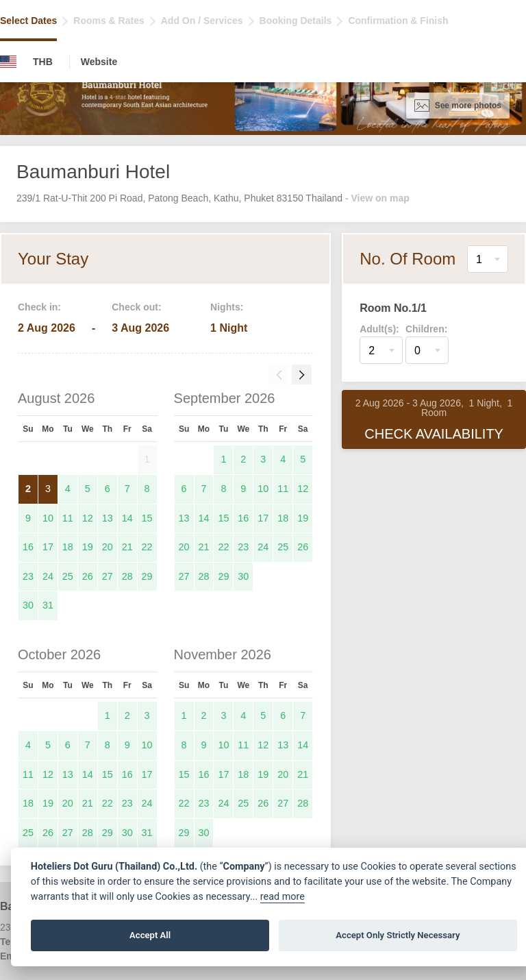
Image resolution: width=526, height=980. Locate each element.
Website (99, 62)
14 (127, 518)
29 (147, 576)
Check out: (136, 307)
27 (108, 576)
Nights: (227, 307)
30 (28, 605)
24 (48, 576)
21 (127, 547)
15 (147, 518)
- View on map (377, 198)
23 (28, 576)
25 (68, 576)
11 (68, 518)
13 (108, 518)
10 (48, 518)
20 (108, 547)
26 (88, 576)
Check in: (39, 307)
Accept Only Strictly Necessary (398, 935)
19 (88, 547)
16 (28, 547)
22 (147, 547)
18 (68, 547)
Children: (426, 329)
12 (88, 518)
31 (48, 605)
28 (127, 576)
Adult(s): (379, 329)
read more (283, 897)
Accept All (150, 935)
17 (48, 547)
